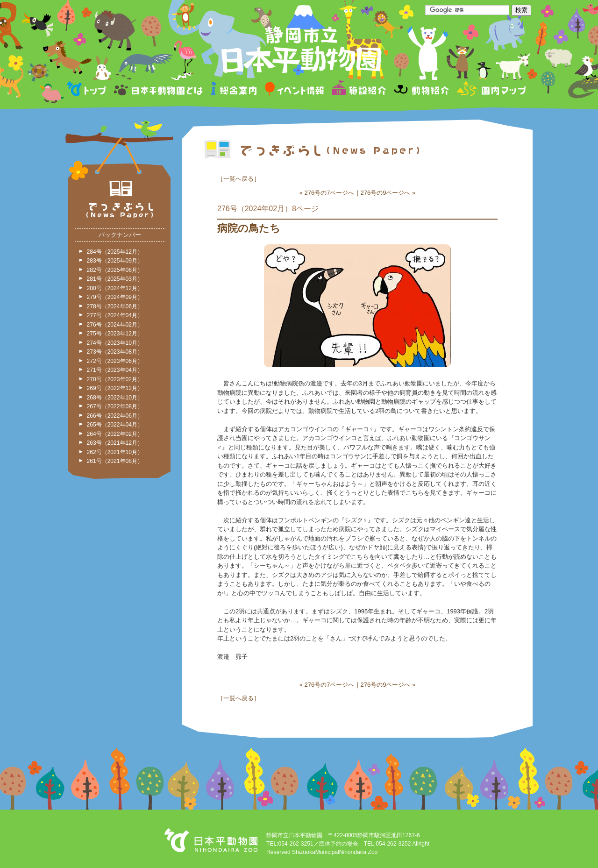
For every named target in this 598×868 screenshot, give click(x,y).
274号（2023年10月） (115, 343)
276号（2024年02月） (115, 325)
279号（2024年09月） (115, 297)
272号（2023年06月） (115, 361)
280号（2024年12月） (115, 288)
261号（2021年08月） (115, 461)
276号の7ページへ (330, 193)
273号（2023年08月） (115, 352)
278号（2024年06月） (115, 306)
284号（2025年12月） (115, 252)
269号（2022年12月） (115, 388)
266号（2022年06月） (115, 416)
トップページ (88, 90)
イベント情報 (295, 90)
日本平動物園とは (159, 90)
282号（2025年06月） (115, 270)
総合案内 (234, 90)
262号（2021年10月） (115, 452)
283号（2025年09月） (115, 261)
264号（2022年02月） (115, 434)
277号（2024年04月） (115, 315)
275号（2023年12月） (115, 334)
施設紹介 (359, 90)
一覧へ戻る (238, 179)
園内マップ (490, 90)
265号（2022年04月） (115, 425)
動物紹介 (421, 90)
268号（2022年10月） (115, 398)
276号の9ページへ (386, 193)
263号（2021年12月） (115, 443)
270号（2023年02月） (115, 379)
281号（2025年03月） (115, 279)
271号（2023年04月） (115, 370)
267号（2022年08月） (115, 406)
